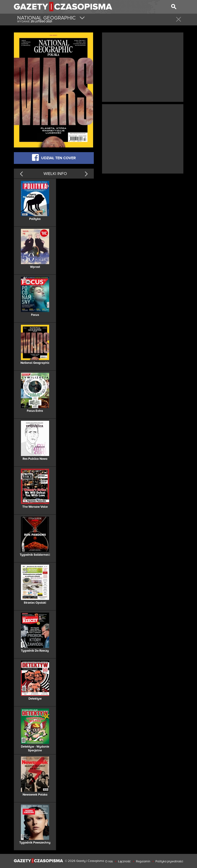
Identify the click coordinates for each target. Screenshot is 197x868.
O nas (109, 861)
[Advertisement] (143, 67)
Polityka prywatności (169, 861)
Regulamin (143, 861)
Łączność (124, 861)
